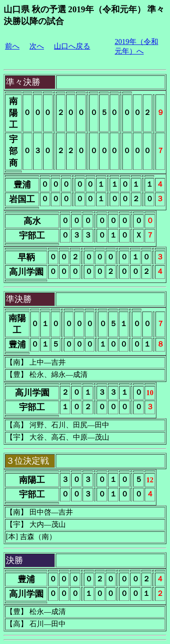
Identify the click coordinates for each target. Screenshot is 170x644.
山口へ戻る (72, 46)
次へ (37, 46)
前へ (12, 46)
